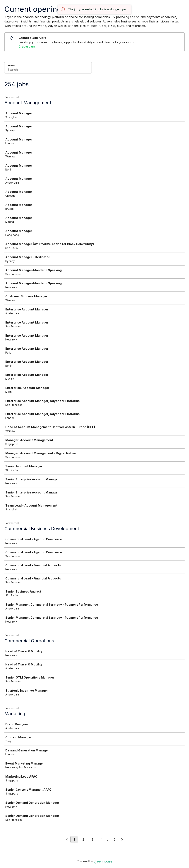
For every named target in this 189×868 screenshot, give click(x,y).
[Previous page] (67, 840)
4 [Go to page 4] (102, 839)
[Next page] (122, 840)
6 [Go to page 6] (115, 839)
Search (12, 65)
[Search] (48, 70)
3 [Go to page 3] (92, 839)
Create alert (27, 47)
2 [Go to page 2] (83, 839)
